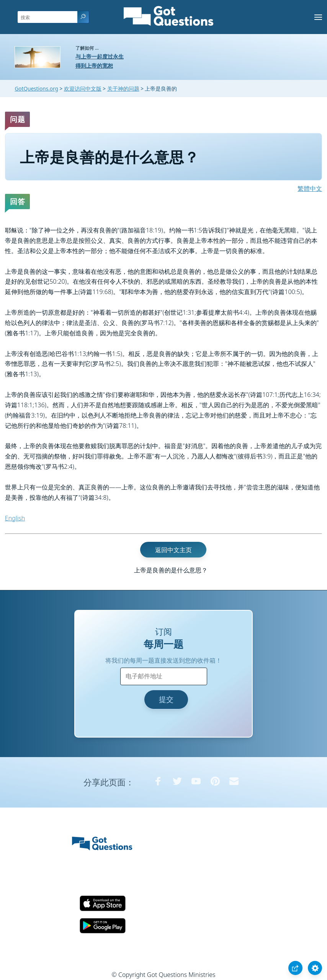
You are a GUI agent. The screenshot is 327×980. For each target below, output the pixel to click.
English (15, 518)
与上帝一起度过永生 (100, 56)
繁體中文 (310, 189)
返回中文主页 (173, 549)
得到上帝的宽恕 (94, 66)
